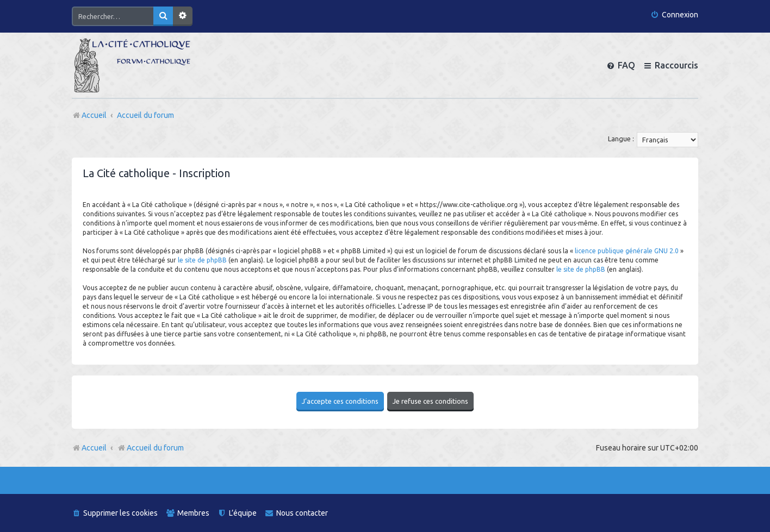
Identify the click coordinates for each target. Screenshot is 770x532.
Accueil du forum (150, 447)
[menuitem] (674, 15)
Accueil (94, 447)
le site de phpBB (202, 260)
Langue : (621, 139)
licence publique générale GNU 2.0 (627, 251)
